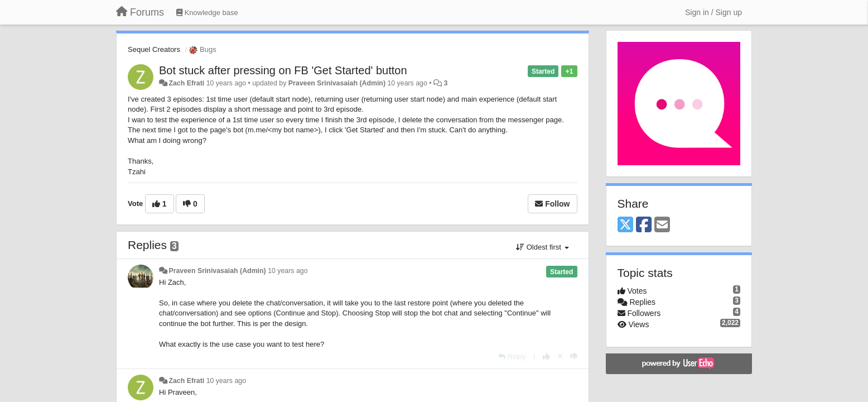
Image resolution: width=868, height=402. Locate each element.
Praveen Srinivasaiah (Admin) (337, 83)
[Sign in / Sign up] (713, 12)
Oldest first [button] (542, 247)
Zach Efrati (186, 83)
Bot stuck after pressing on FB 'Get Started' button (283, 70)
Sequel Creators (154, 49)
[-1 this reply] (574, 356)
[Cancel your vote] (560, 356)
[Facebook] (644, 225)
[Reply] (512, 356)
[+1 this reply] (546, 356)
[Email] (662, 225)
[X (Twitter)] (625, 225)
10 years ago (288, 271)
